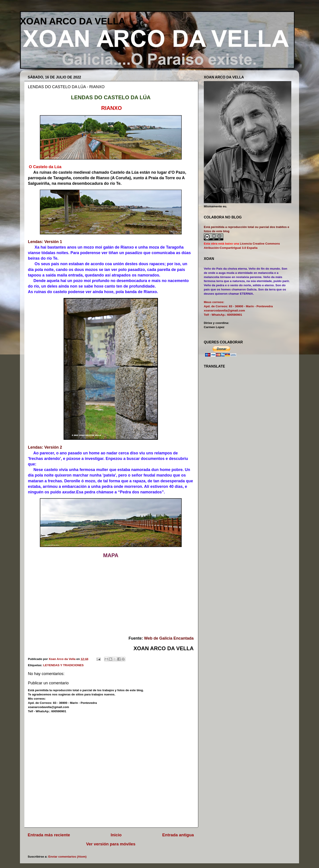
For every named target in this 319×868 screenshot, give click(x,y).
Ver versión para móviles (111, 844)
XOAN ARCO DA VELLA (73, 21)
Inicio (116, 835)
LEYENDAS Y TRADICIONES (63, 665)
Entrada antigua (178, 835)
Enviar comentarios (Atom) (67, 857)
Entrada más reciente (49, 835)
